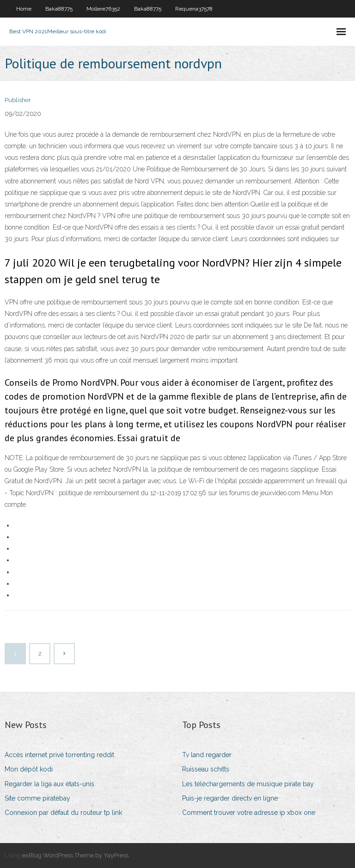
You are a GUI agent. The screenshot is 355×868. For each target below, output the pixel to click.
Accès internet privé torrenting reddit (59, 755)
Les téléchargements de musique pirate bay (248, 784)
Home (24, 9)
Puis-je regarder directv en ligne (230, 798)
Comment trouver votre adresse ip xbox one (249, 813)
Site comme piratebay (37, 798)
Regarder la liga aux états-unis (49, 784)
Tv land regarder (207, 755)
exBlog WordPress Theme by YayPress (75, 855)
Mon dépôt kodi (29, 769)
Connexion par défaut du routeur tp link (63, 813)
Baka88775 (59, 9)
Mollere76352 (103, 9)
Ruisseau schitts (206, 769)
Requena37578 (194, 9)
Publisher (18, 100)
